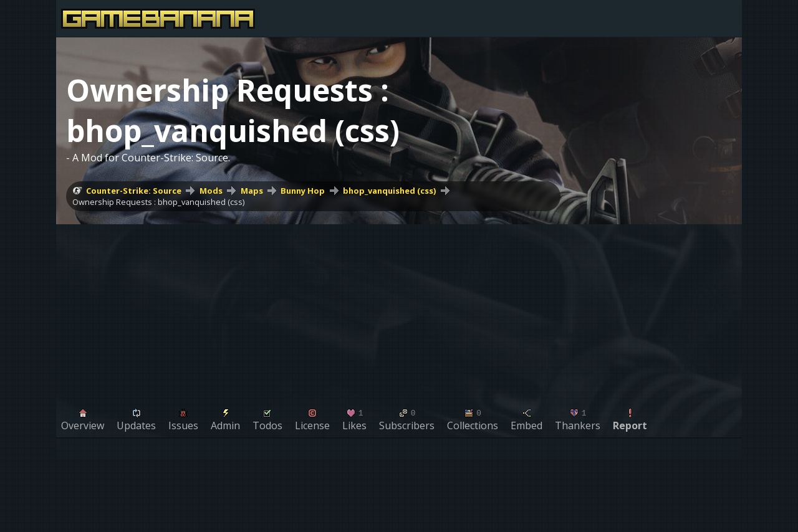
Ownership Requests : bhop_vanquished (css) (158, 202)
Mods (211, 191)
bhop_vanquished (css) (389, 191)
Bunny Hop (303, 191)
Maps (252, 191)
